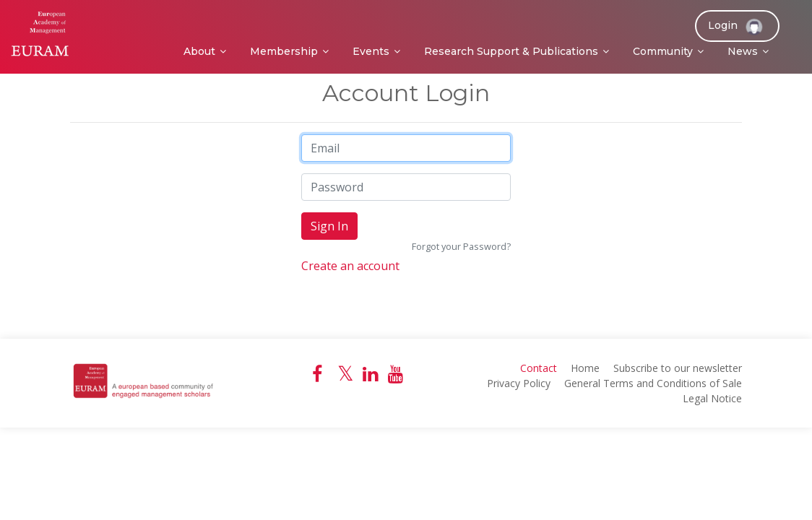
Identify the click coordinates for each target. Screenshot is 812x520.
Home (585, 368)
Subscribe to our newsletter (678, 368)
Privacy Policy (519, 383)
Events (371, 51)
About (199, 51)
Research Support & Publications (511, 51)
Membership (284, 51)
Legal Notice (712, 398)
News (743, 51)
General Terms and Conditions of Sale (653, 383)
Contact (539, 368)
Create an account (350, 266)
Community (663, 51)
